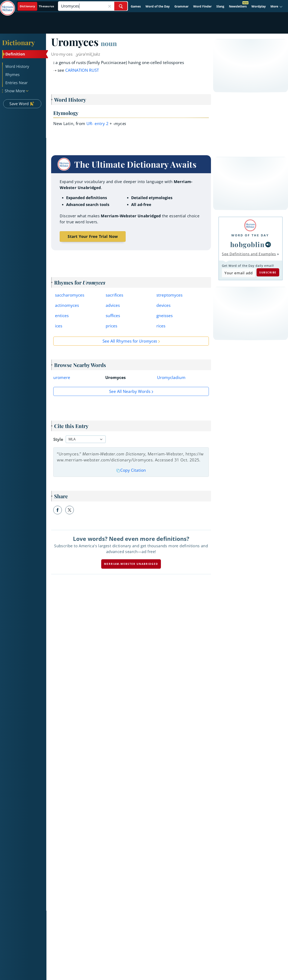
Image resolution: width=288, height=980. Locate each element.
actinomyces (67, 305)
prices (111, 326)
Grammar (181, 6)
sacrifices (114, 295)
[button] (277, 6)
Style (58, 439)
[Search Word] (121, 6)
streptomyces (169, 295)
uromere (62, 377)
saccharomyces (70, 295)
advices (113, 305)
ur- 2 (97, 124)
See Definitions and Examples (249, 254)
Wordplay (259, 6)
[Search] (93, 6)
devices (163, 305)
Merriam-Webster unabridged (131, 564)
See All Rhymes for (130, 341)
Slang (220, 6)
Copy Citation (131, 470)
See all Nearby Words (130, 391)
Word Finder (202, 6)
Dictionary (19, 42)
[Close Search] (110, 6)
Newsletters (238, 6)
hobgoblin (247, 244)
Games (136, 6)
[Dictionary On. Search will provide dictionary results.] (37, 6)
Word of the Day (158, 6)
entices (62, 316)
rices (161, 326)
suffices (113, 316)
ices (59, 326)
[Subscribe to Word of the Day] (238, 273)
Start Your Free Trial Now (93, 236)
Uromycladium (171, 377)
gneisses (165, 316)
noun (109, 43)
